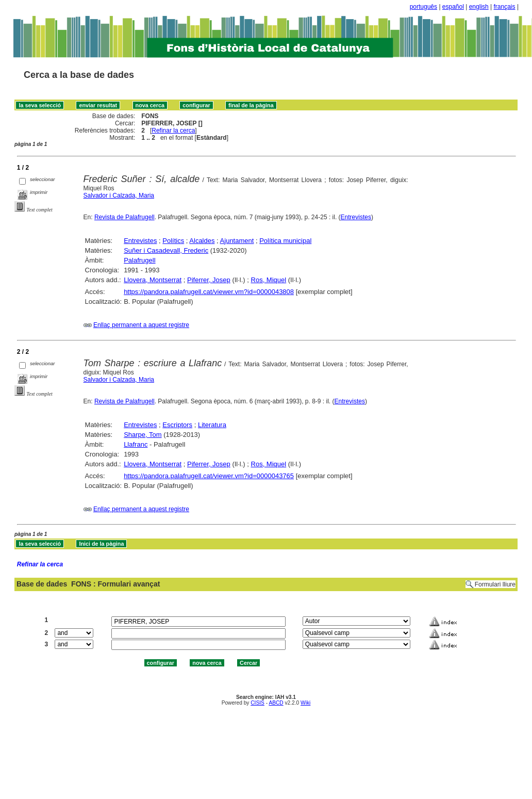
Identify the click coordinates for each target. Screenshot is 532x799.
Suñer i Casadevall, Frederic (166, 250)
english (479, 7)
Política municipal (285, 241)
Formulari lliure (495, 584)
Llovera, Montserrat (153, 280)
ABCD (276, 703)
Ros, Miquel (269, 280)
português (423, 7)
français (505, 7)
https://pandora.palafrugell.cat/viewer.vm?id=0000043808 (209, 292)
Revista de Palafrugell (124, 217)
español (453, 7)
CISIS (257, 703)
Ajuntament (237, 241)
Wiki (305, 703)
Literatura (212, 425)
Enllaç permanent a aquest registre (141, 325)
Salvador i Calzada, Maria (119, 195)
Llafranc (136, 444)
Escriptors (177, 425)
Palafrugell (139, 260)
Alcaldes (202, 241)
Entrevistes (356, 217)
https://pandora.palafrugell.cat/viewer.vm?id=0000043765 (209, 476)
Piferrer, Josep (209, 280)
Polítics (173, 241)
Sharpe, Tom (143, 435)
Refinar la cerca (173, 131)
